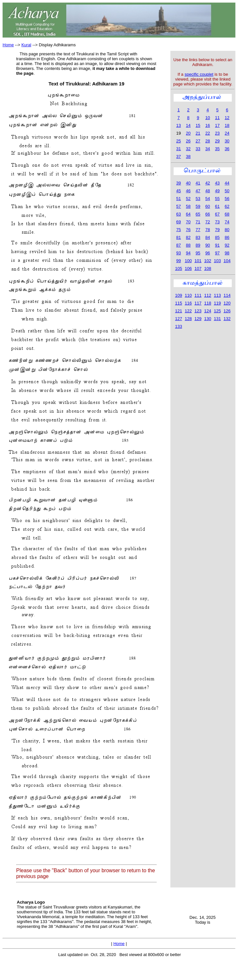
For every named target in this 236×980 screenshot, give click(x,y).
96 (208, 253)
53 (198, 199)
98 (227, 253)
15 (198, 125)
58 (188, 206)
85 (217, 237)
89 (198, 245)
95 (198, 253)
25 (178, 141)
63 (178, 214)
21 (198, 133)
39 (178, 183)
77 (198, 230)
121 (178, 311)
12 (227, 118)
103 (217, 261)
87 (178, 245)
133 (178, 326)
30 (227, 141)
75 (178, 230)
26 (188, 141)
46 (188, 191)
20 (188, 133)
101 (198, 261)
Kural (26, 45)
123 (198, 311)
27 (198, 141)
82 (188, 237)
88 (188, 245)
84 (208, 237)
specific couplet (199, 74)
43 (217, 183)
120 (227, 303)
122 (188, 311)
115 (178, 303)
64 (188, 214)
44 (227, 183)
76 (188, 230)
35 (217, 149)
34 (208, 149)
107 (198, 268)
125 (217, 311)
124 (208, 311)
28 (208, 141)
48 (208, 191)
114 (227, 295)
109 (178, 295)
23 (217, 133)
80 (227, 230)
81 (178, 237)
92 (227, 245)
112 (208, 295)
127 (178, 319)
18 (227, 125)
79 (217, 230)
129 (198, 319)
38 (188, 156)
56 (227, 199)
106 (188, 268)
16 (208, 125)
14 (188, 125)
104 (227, 261)
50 (227, 191)
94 (188, 253)
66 (208, 214)
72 (208, 222)
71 (198, 222)
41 (198, 183)
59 (198, 206)
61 (217, 206)
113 (217, 295)
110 (188, 295)
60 (208, 206)
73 (217, 222)
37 (178, 156)
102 (208, 261)
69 (178, 222)
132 (227, 319)
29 (217, 141)
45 (178, 191)
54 (208, 199)
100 (188, 261)
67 (217, 214)
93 (178, 253)
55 (217, 199)
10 (208, 118)
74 (227, 222)
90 (208, 245)
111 (198, 295)
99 (178, 261)
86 (227, 237)
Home (8, 45)
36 (227, 149)
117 (198, 303)
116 (188, 303)
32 (188, 149)
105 (178, 268)
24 (227, 133)
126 (227, 311)
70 (188, 222)
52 (188, 199)
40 (188, 183)
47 (198, 191)
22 (208, 133)
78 (208, 230)
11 (217, 118)
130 (208, 319)
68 (227, 214)
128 (188, 319)
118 (208, 303)
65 (198, 214)
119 (217, 303)
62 (227, 206)
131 (217, 319)
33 (198, 149)
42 (208, 183)
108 (208, 268)
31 (178, 149)
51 (178, 199)
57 (178, 206)
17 (217, 125)
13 (178, 125)
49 (217, 191)
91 (217, 245)
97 (217, 253)
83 (198, 237)
